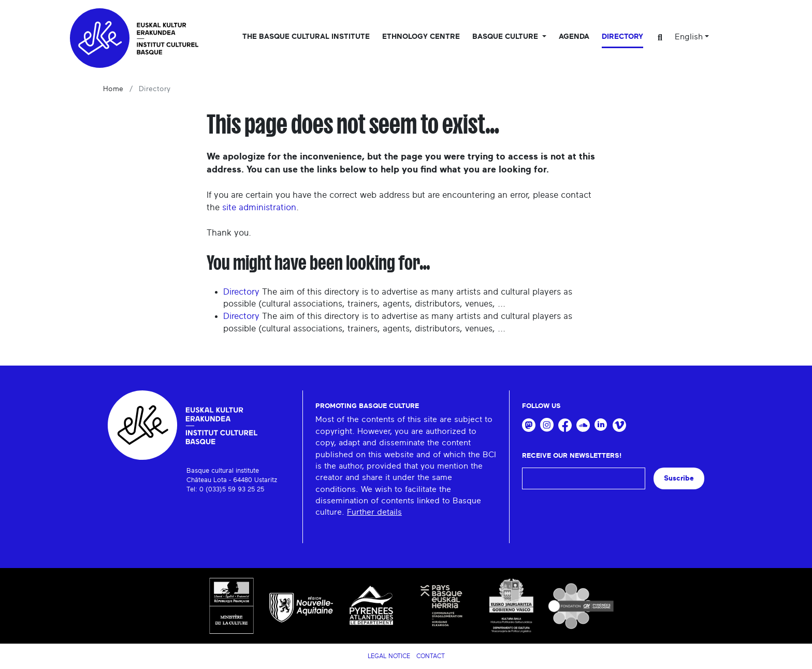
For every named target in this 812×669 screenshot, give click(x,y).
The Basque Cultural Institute (306, 37)
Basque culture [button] (506, 37)
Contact (431, 656)
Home (113, 89)
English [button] (689, 37)
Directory (622, 37)
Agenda (574, 37)
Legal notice (389, 656)
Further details (374, 512)
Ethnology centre (421, 37)
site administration (259, 207)
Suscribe (679, 478)
